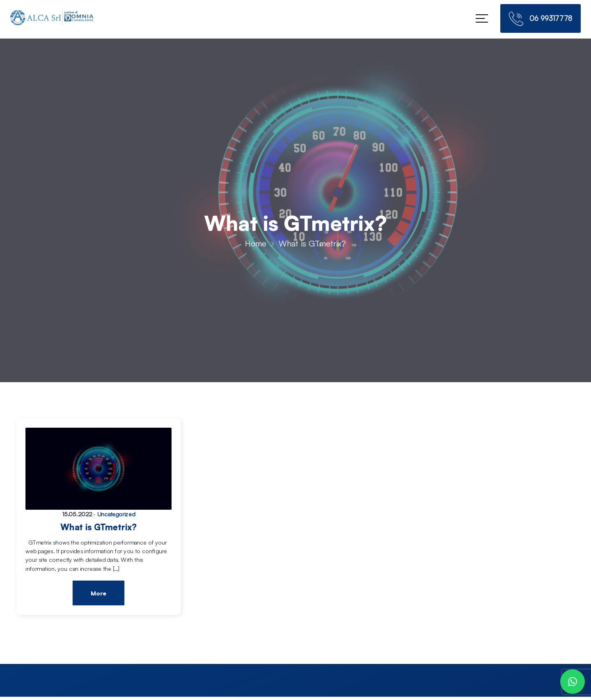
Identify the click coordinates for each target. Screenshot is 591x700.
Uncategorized (116, 514)
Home (256, 245)
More (98, 593)
